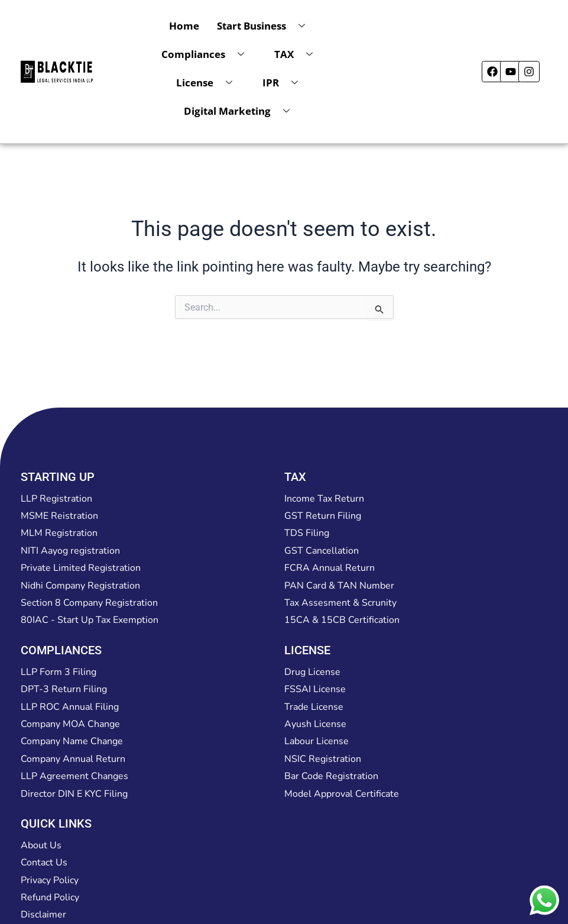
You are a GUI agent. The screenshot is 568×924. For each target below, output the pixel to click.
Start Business (265, 26)
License (209, 83)
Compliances (207, 54)
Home (184, 26)
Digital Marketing (241, 111)
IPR (285, 83)
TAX (298, 54)
